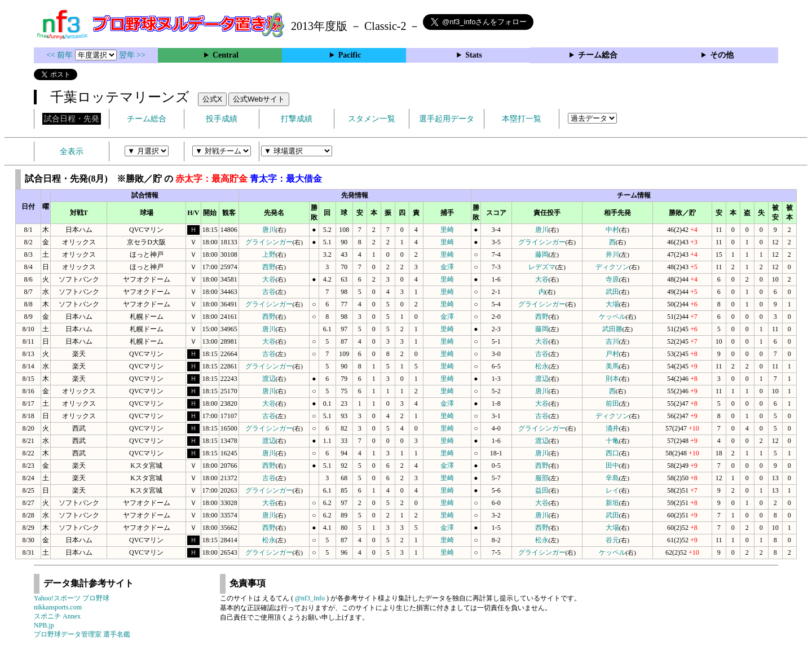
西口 (612, 453)
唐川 (269, 230)
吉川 (612, 341)
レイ (612, 490)
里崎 (447, 230)
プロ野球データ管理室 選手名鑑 (82, 634)
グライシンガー (269, 242)
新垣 (612, 503)
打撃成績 (297, 119)
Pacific (350, 55)
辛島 (612, 478)
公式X (212, 99)
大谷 (269, 279)
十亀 (612, 441)
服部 (542, 478)
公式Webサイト (259, 99)
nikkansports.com (58, 607)
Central (226, 55)
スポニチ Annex (57, 616)
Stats (474, 55)
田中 (612, 466)
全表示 (72, 152)
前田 (612, 403)
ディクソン (612, 267)
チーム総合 (598, 55)
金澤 (447, 267)
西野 (269, 267)
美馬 (612, 366)
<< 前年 (61, 55)
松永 (542, 366)
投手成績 (222, 119)
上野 (269, 255)
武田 (612, 292)
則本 (612, 379)
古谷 (269, 292)
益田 (542, 490)
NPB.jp (44, 625)
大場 (612, 304)
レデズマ (542, 267)
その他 (722, 55)
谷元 (612, 540)
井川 (612, 255)
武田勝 (612, 329)
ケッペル (612, 317)
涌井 (612, 428)
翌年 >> (132, 55)
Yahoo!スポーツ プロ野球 (72, 598)
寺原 (612, 279)
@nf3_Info (310, 598)
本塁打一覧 (522, 119)
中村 (612, 230)
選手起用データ (447, 119)
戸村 (612, 354)
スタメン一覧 (372, 119)
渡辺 (269, 379)
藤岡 (542, 255)
